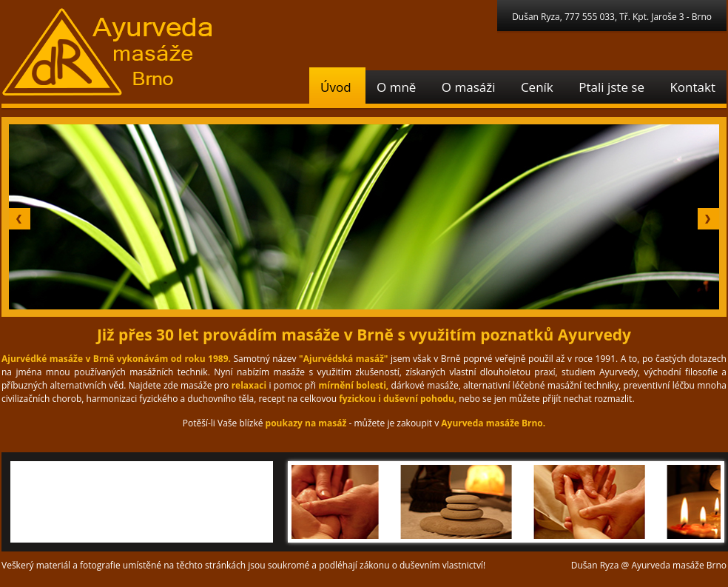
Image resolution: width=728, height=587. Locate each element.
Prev (20, 219)
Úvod (336, 87)
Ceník (537, 87)
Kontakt (692, 87)
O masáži (469, 87)
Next (708, 219)
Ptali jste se (611, 87)
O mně (396, 87)
